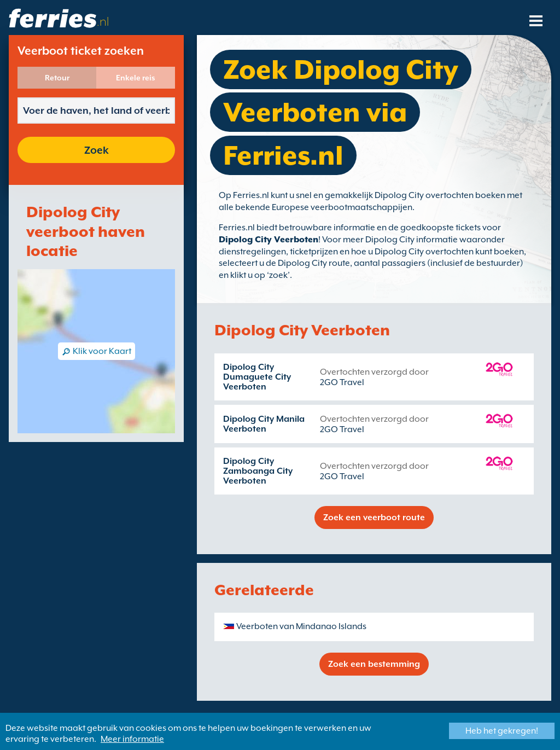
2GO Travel (342, 382)
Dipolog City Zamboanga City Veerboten (258, 471)
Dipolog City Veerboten (269, 240)
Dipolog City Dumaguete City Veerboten (257, 377)
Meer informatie (132, 739)
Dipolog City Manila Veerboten (264, 424)
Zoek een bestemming (374, 664)
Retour (57, 78)
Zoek (97, 150)
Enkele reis (136, 78)
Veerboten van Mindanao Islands (301, 626)
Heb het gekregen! (502, 731)
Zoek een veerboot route (374, 518)
